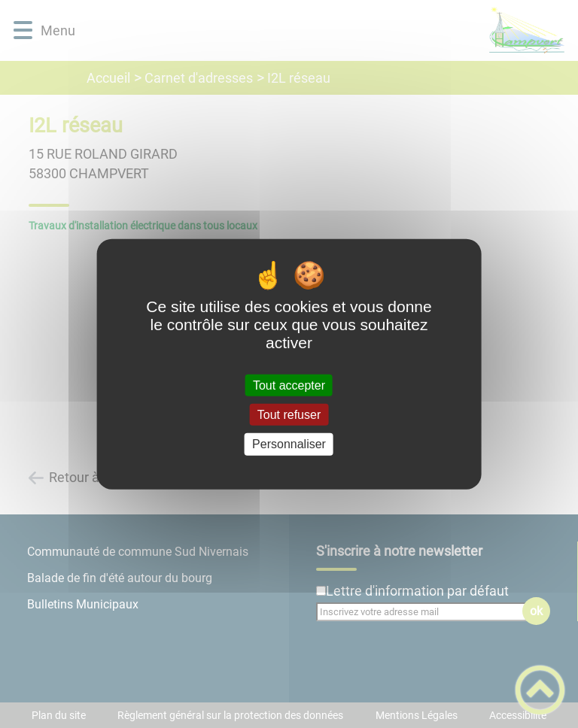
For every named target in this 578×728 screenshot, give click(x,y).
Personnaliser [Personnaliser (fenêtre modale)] (289, 444)
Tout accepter (289, 385)
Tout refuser (289, 415)
